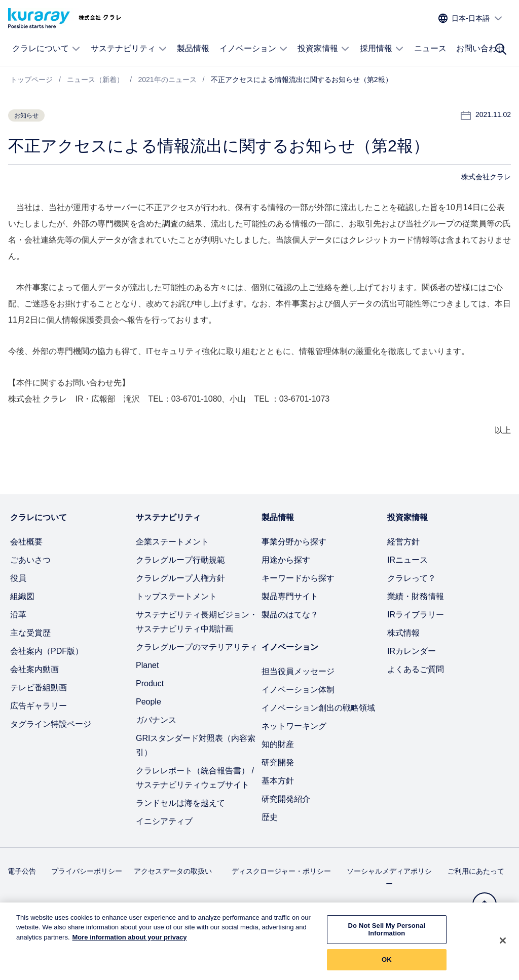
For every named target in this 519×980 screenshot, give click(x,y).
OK (387, 965)
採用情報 (382, 49)
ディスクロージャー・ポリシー (281, 871)
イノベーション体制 (298, 690)
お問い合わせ (480, 48)
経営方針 (403, 542)
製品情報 (193, 48)
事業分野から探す (294, 542)
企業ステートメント (172, 542)
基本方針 (278, 781)
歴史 (270, 817)
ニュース (430, 48)
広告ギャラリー (39, 706)
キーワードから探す (298, 578)
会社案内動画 (34, 669)
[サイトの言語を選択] (471, 18)
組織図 (22, 596)
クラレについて (46, 49)
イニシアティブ (164, 821)
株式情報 (403, 633)
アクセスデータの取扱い (173, 871)
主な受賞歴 (30, 633)
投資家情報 (324, 49)
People (149, 702)
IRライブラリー (416, 615)
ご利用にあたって (476, 871)
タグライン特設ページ (51, 724)
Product (150, 683)
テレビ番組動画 (39, 688)
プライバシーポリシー (87, 871)
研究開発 (278, 762)
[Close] (503, 946)
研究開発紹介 (286, 799)
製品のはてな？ (290, 615)
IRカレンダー (412, 651)
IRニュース (407, 560)
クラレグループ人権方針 (180, 578)
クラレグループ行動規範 (180, 560)
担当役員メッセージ (298, 671)
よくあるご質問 (416, 669)
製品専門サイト (290, 596)
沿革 (18, 615)
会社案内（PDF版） (47, 651)
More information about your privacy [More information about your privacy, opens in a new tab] (130, 943)
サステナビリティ (129, 49)
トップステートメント (176, 596)
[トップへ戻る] (485, 905)
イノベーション (254, 49)
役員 (18, 578)
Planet (147, 665)
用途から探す (286, 560)
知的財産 (278, 744)
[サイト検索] (501, 49)
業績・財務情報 (416, 596)
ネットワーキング (294, 726)
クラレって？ (412, 578)
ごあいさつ (30, 560)
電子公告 (22, 871)
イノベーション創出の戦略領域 (318, 708)
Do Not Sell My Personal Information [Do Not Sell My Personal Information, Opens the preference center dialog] (387, 935)
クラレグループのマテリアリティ (197, 647)
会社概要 (26, 542)
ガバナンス (156, 720)
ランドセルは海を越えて (180, 803)
